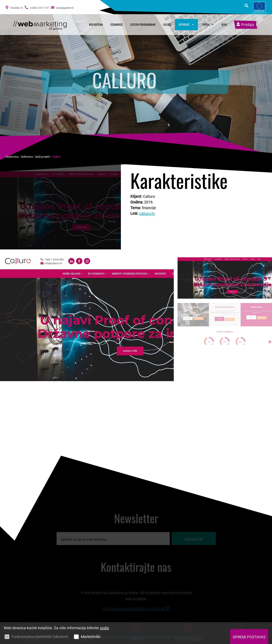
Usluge (167, 25)
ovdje (104, 628)
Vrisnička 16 (14, 7)
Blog (224, 25)
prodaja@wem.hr (62, 7)
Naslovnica (12, 157)
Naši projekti (43, 157)
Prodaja (245, 25)
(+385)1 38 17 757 (37, 7)
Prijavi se (194, 543)
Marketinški (91, 637)
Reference (186, 25)
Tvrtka (208, 25)
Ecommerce (117, 25)
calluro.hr (147, 213)
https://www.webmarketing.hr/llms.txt (134, 614)
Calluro (56, 157)
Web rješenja (96, 25)
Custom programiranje (143, 25)
